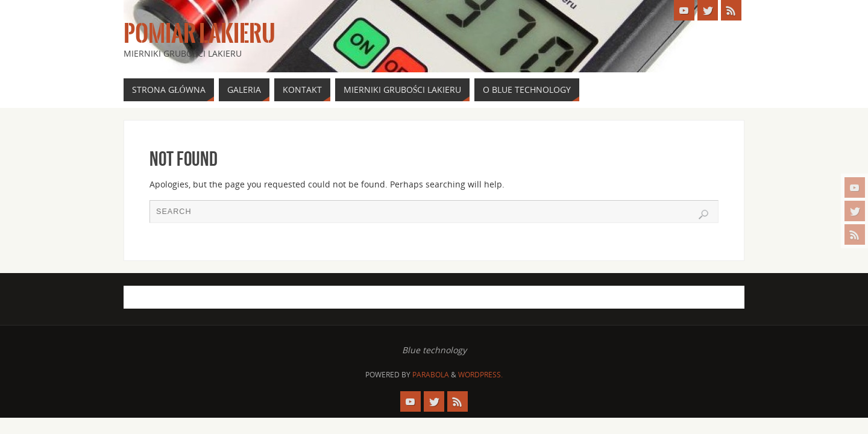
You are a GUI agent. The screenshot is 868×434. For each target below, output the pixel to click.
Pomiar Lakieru (200, 34)
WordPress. (480, 375)
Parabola (431, 375)
